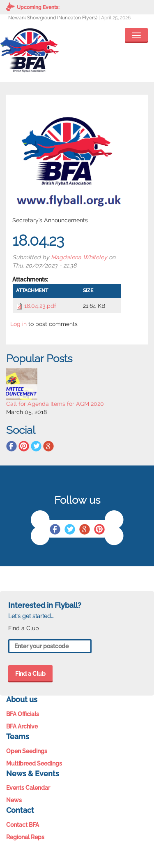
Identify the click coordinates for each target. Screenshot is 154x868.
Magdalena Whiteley (79, 257)
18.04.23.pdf (40, 306)
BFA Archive (22, 726)
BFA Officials (23, 714)
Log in (18, 324)
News (14, 800)
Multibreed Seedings (34, 763)
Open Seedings (27, 751)
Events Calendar (28, 788)
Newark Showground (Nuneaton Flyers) (53, 18)
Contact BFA (23, 825)
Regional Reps (25, 837)
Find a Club (30, 674)
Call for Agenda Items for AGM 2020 (55, 404)
